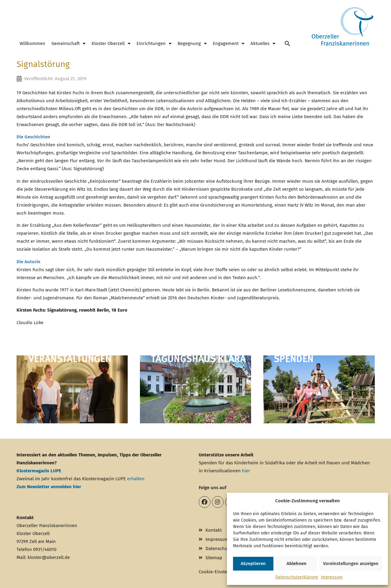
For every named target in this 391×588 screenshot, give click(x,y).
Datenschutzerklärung (297, 577)
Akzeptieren (253, 564)
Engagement (229, 44)
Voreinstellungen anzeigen (351, 564)
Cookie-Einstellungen (221, 572)
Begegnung (192, 44)
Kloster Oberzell (111, 44)
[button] (288, 43)
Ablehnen (297, 564)
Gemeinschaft (68, 44)
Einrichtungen (154, 44)
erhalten (136, 479)
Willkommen (32, 43)
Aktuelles (263, 44)
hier (246, 471)
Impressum (332, 577)
